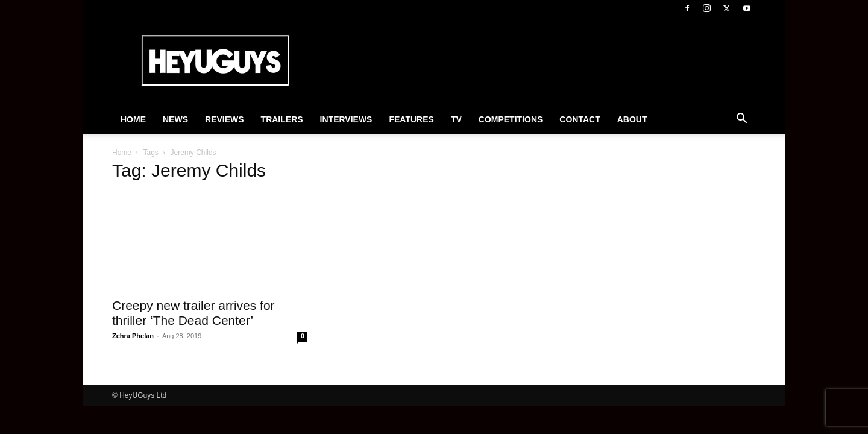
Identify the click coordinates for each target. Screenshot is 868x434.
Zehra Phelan (133, 336)
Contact (580, 119)
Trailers (282, 119)
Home (133, 119)
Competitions (511, 119)
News (175, 119)
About (632, 119)
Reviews (225, 119)
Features (411, 119)
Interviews (346, 119)
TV (456, 119)
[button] (741, 120)
